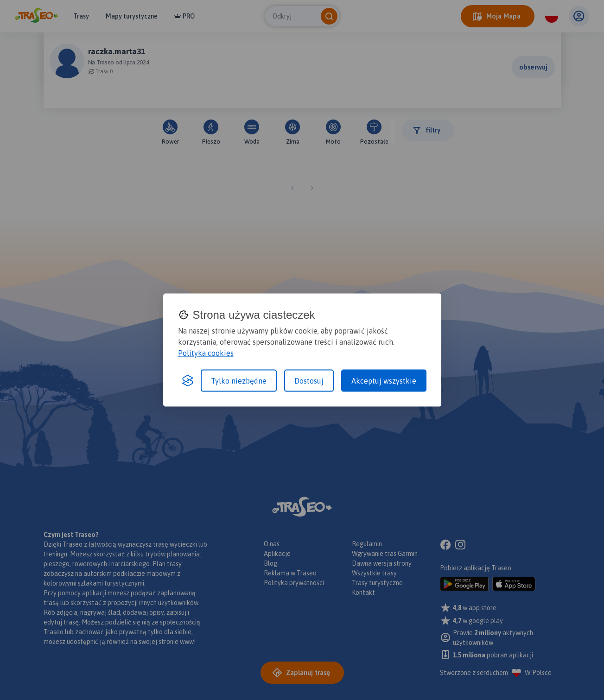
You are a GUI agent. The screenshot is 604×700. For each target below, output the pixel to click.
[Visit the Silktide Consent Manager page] (188, 381)
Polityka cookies (206, 353)
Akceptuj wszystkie (384, 381)
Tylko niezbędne (239, 381)
